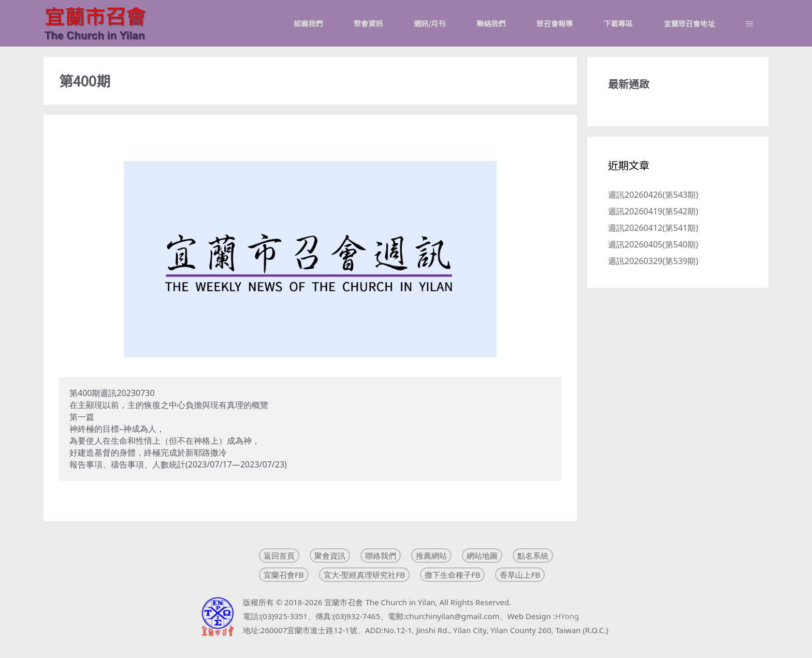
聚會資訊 (368, 23)
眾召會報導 (555, 23)
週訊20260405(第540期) (653, 244)
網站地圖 (482, 555)
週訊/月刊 (430, 23)
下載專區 (618, 23)
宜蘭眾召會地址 (689, 23)
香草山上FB (520, 575)
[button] (749, 23)
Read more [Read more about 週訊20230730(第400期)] (80, 500)
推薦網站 (431, 555)
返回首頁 (279, 555)
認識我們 (308, 23)
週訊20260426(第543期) (653, 195)
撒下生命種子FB (453, 575)
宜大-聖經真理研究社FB (364, 575)
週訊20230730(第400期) (120, 137)
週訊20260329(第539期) (653, 261)
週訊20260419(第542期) (653, 211)
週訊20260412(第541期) (653, 228)
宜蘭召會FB (284, 575)
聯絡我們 (491, 23)
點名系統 (533, 555)
